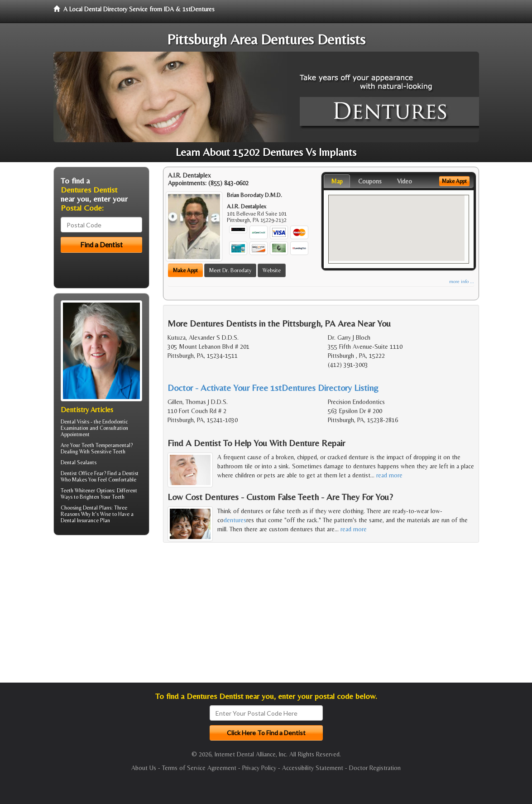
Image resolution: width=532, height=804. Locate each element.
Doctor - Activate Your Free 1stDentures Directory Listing (273, 388)
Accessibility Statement (313, 768)
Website (272, 270)
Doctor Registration (375, 768)
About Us (144, 768)
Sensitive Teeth (108, 452)
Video (405, 181)
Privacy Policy (259, 768)
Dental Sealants (79, 462)
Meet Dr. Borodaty (230, 270)
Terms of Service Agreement (199, 768)
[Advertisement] (100, 612)
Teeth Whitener (78, 491)
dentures (235, 520)
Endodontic (115, 422)
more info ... (462, 282)
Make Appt (185, 270)
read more (389, 475)
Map (337, 181)
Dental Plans (97, 508)
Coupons (370, 181)
